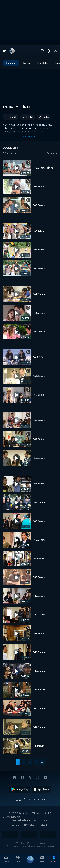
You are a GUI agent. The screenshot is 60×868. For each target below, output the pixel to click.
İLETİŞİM (15, 825)
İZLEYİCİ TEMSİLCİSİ (12, 817)
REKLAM (36, 813)
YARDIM (47, 820)
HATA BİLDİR (30, 825)
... (36, 762)
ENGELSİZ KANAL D (18, 813)
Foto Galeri (43, 63)
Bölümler (11, 63)
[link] (12, 51)
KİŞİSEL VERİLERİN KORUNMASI (24, 820)
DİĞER (44, 825)
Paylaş (44, 117)
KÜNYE (48, 813)
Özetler (26, 63)
